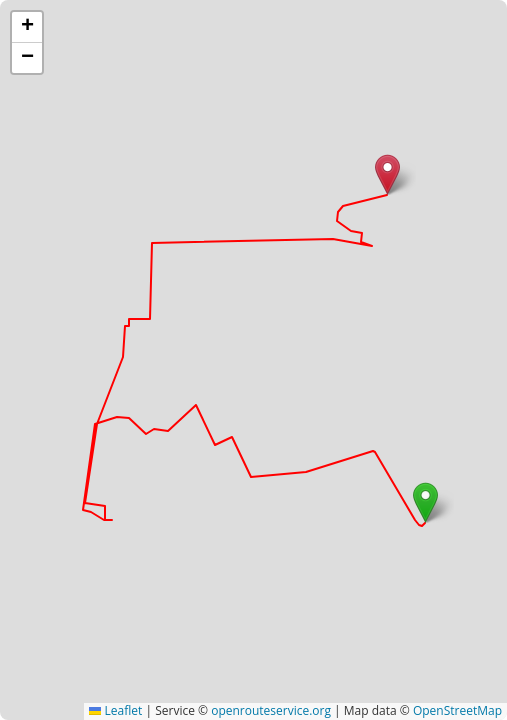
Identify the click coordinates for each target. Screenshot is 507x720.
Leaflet (115, 710)
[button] (425, 502)
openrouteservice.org (271, 710)
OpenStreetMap (457, 710)
